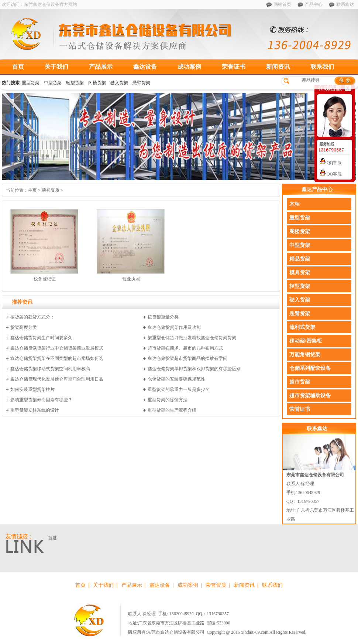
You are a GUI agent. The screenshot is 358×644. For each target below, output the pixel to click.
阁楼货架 (97, 83)
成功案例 (189, 67)
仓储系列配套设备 (310, 368)
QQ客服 (331, 163)
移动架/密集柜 (306, 341)
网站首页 (282, 4)
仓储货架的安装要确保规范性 (176, 379)
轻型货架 (75, 83)
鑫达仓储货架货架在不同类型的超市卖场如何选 (57, 358)
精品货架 (300, 259)
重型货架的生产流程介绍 (172, 410)
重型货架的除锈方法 (168, 400)
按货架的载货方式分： (32, 317)
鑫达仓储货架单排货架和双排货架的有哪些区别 (194, 369)
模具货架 (300, 272)
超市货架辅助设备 (310, 396)
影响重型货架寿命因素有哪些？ (41, 400)
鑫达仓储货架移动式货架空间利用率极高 (50, 369)
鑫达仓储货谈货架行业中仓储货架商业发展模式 (57, 348)
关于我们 (56, 67)
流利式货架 (302, 327)
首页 (18, 67)
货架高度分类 (24, 327)
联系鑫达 (345, 4)
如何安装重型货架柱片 (32, 389)
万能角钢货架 (305, 355)
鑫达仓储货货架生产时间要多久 (41, 338)
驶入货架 (119, 83)
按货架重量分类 (163, 317)
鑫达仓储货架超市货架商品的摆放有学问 (187, 358)
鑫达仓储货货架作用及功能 (174, 327)
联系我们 (322, 67)
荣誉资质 (216, 585)
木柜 (295, 204)
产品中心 (314, 4)
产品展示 (101, 67)
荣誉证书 (234, 67)
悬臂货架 (141, 83)
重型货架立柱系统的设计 (35, 410)
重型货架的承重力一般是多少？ (179, 389)
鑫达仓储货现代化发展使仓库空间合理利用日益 (57, 379)
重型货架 (31, 83)
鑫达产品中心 (317, 189)
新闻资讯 (278, 67)
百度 (52, 538)
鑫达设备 (145, 67)
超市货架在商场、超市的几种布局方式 (185, 348)
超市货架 (300, 382)
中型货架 (53, 83)
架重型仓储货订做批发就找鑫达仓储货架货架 (192, 338)
